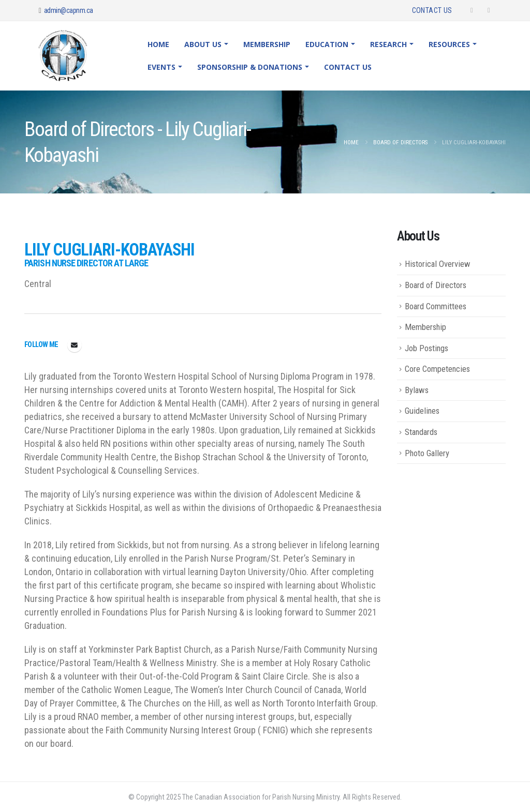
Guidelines (422, 411)
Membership (267, 44)
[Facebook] (472, 10)
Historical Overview (438, 264)
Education (327, 44)
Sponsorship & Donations (250, 67)
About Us (203, 44)
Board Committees (436, 306)
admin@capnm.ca (69, 10)
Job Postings (426, 348)
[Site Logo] (70, 56)
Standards (421, 432)
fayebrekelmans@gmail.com (75, 345)
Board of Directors (436, 285)
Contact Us (432, 10)
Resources (449, 44)
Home (158, 44)
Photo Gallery (427, 453)
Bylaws (417, 390)
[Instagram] (489, 10)
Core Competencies (437, 369)
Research (388, 44)
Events (161, 67)
